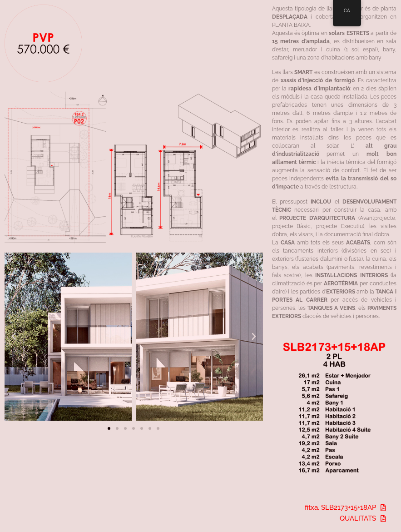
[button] (14, 337)
